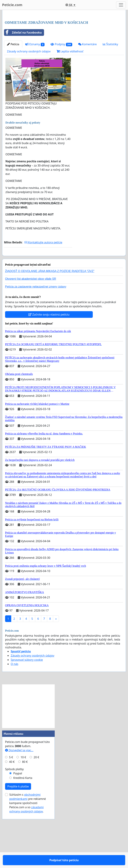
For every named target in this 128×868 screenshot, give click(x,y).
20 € (36, 816)
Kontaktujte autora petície (43, 291)
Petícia (13, 93)
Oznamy (35, 93)
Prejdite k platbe (18, 845)
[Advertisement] (64, 40)
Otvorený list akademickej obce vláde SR (31, 338)
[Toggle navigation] (121, 5)
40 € (12, 821)
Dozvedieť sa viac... (19, 809)
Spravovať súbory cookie (27, 719)
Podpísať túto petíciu (38, 307)
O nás (14, 723)
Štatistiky (110, 93)
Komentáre (87, 93)
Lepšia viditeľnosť (70, 100)
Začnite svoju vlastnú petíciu (49, 374)
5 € (11, 816)
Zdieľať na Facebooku (23, 81)
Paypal (18, 832)
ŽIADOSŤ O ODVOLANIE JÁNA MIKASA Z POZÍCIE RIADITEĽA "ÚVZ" (50, 330)
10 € (23, 816)
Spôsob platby (14, 828)
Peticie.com (12, 5)
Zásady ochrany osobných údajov (29, 100)
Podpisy (61, 93)
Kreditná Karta (23, 837)
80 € (25, 821)
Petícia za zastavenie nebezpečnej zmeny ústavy (36, 346)
